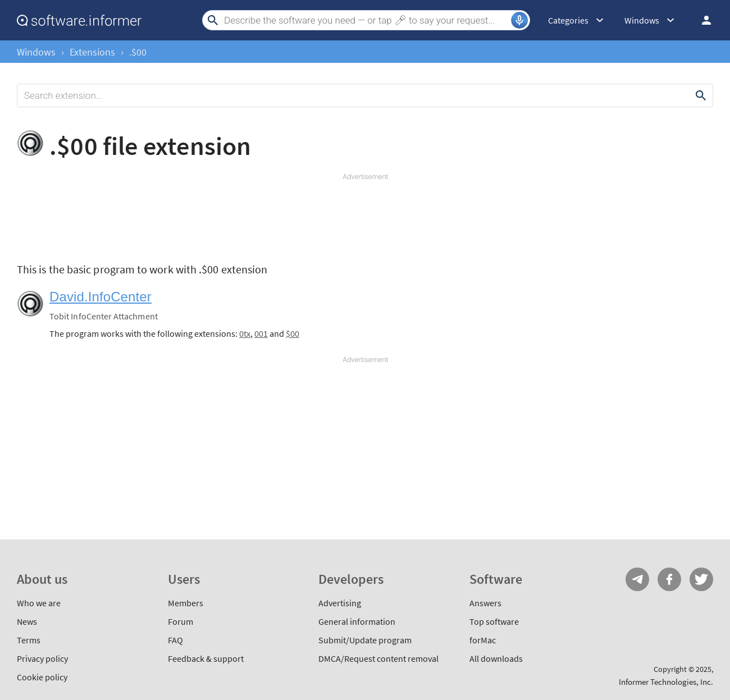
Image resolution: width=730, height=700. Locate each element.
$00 (293, 333)
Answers (485, 603)
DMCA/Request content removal (378, 658)
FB (669, 579)
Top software (494, 621)
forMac (483, 640)
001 (261, 333)
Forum (181, 621)
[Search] (366, 20)
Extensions (92, 52)
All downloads (496, 658)
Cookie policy (42, 677)
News (27, 621)
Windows (36, 52)
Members (186, 603)
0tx (245, 333)
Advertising (340, 603)
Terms (29, 640)
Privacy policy (42, 658)
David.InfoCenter (101, 297)
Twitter (701, 579)
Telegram (637, 579)
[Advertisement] (365, 216)
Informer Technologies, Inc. (666, 682)
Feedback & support (206, 658)
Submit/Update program (365, 640)
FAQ (175, 640)
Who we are (39, 603)
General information (357, 621)
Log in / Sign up (701, 20)
